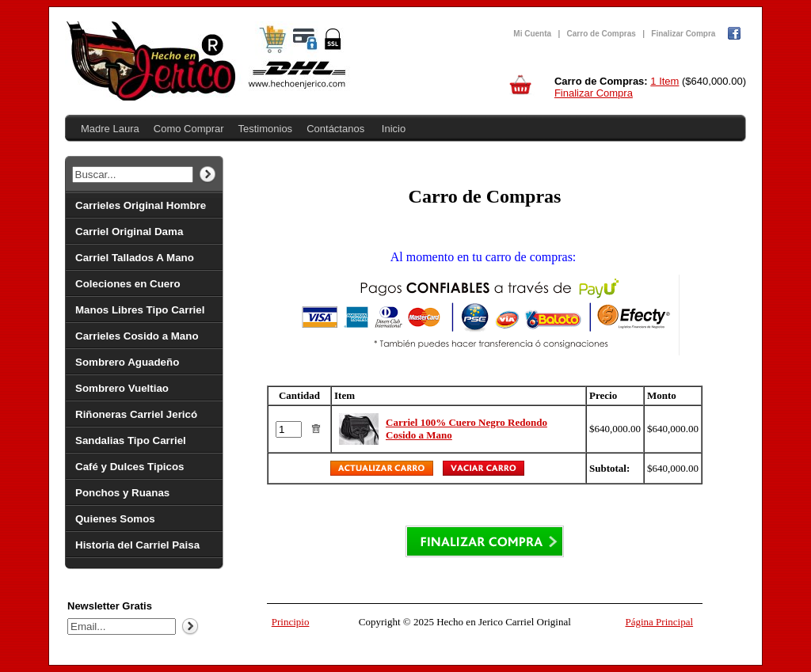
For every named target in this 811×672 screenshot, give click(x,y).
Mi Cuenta (532, 34)
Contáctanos (335, 129)
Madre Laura (110, 129)
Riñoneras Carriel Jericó (136, 414)
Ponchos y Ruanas (122, 493)
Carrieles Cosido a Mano (137, 336)
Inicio (394, 129)
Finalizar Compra (683, 34)
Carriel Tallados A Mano (135, 258)
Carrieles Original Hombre (141, 205)
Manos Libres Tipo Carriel (140, 310)
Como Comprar (189, 129)
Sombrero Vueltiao (122, 388)
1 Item (664, 81)
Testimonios (265, 129)
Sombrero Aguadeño (127, 362)
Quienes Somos (115, 519)
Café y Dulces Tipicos (130, 467)
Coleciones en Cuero (128, 284)
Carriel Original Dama (129, 232)
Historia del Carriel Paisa (137, 545)
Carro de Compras (602, 34)
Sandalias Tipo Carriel (131, 440)
